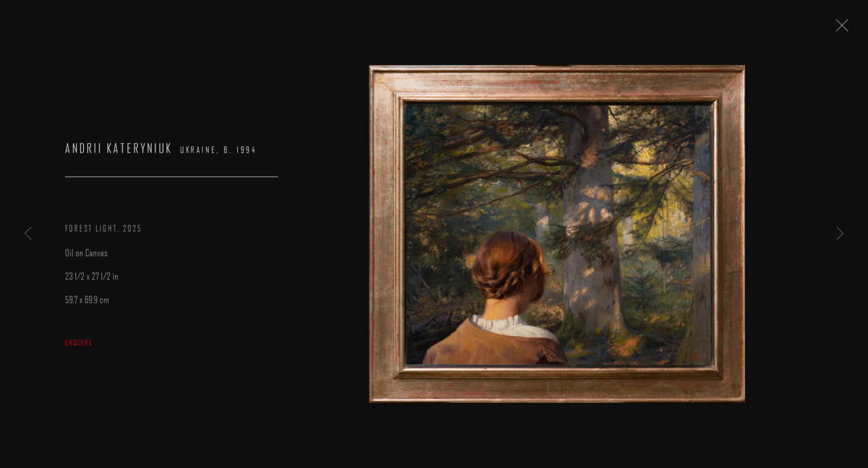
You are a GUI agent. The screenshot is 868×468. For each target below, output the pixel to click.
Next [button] (840, 234)
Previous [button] (28, 234)
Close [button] (846, 29)
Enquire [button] (79, 346)
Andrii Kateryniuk (119, 153)
